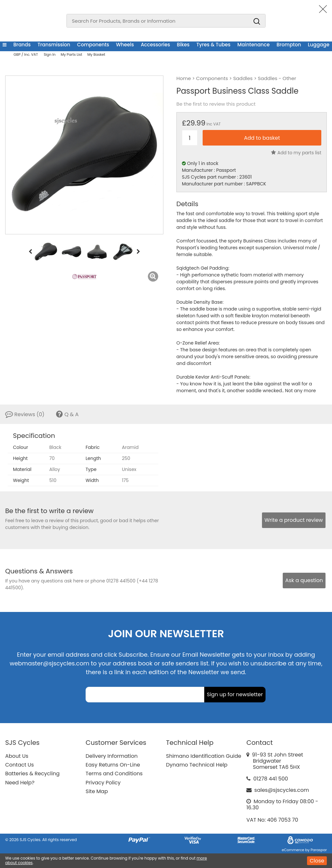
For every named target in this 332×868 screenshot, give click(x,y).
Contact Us (19, 765)
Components (93, 45)
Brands (22, 45)
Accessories (155, 45)
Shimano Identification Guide (204, 756)
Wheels (125, 45)
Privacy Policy (103, 783)
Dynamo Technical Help (197, 765)
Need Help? (20, 783)
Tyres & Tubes (213, 45)
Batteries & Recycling (32, 774)
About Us (17, 756)
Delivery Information (112, 756)
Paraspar (319, 850)
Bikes (183, 45)
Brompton (289, 45)
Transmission (54, 45)
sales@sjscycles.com (282, 790)
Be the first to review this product (216, 104)
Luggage (319, 45)
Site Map (97, 791)
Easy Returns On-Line (113, 765)
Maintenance (254, 45)
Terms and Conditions (114, 774)
